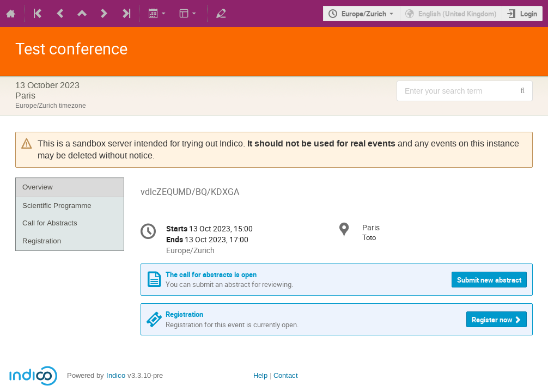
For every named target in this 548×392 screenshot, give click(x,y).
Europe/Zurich (364, 14)
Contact (286, 375)
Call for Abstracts (50, 223)
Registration (42, 241)
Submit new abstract (489, 280)
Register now (492, 320)
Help (260, 375)
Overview (38, 187)
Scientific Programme (57, 206)
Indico (116, 375)
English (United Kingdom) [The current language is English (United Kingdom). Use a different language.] (458, 14)
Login (529, 14)
